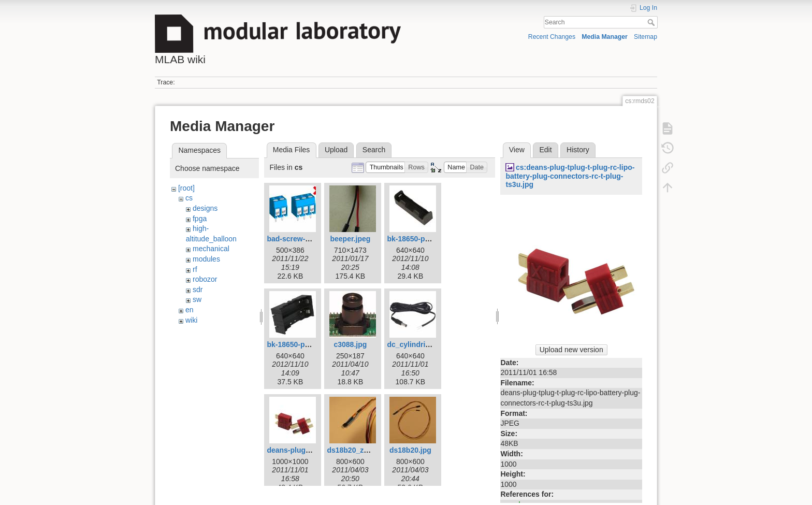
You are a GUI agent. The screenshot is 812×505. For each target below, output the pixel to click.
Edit (545, 150)
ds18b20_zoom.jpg (359, 450)
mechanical (211, 249)
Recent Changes (552, 37)
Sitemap (646, 37)
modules (206, 259)
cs (189, 198)
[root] (186, 188)
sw (197, 299)
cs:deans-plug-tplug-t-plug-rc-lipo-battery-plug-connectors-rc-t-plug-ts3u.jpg (570, 176)
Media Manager (605, 37)
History (578, 150)
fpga (200, 219)
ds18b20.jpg (410, 450)
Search (652, 22)
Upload (336, 150)
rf (195, 269)
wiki (191, 320)
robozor (205, 279)
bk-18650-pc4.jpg (296, 344)
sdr (198, 290)
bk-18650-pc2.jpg (416, 239)
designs (205, 208)
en (190, 310)
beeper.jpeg (350, 239)
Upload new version (571, 350)
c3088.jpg (350, 344)
